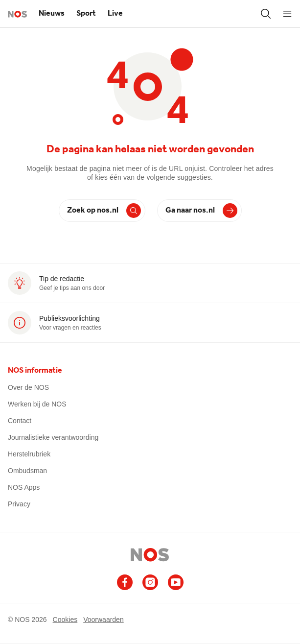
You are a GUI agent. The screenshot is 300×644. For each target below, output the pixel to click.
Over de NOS (28, 387)
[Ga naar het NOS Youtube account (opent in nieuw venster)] (176, 582)
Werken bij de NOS (37, 404)
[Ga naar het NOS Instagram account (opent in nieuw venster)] (150, 582)
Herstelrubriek (29, 454)
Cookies (65, 619)
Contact (20, 421)
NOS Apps (24, 487)
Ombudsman (27, 471)
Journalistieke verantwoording (53, 437)
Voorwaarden (104, 619)
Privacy (19, 504)
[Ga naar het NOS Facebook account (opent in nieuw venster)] (125, 582)
